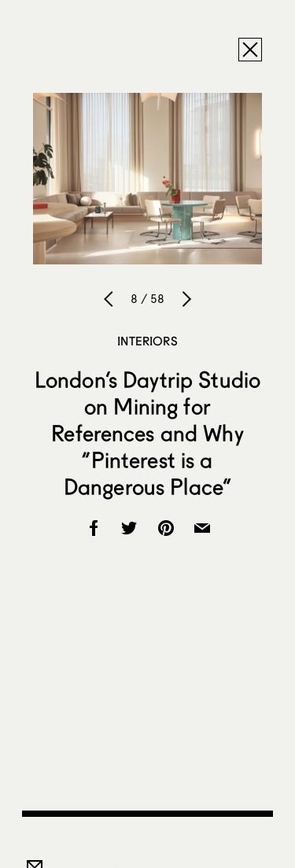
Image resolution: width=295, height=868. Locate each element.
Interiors (147, 341)
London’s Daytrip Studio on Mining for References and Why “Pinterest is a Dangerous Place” (147, 433)
